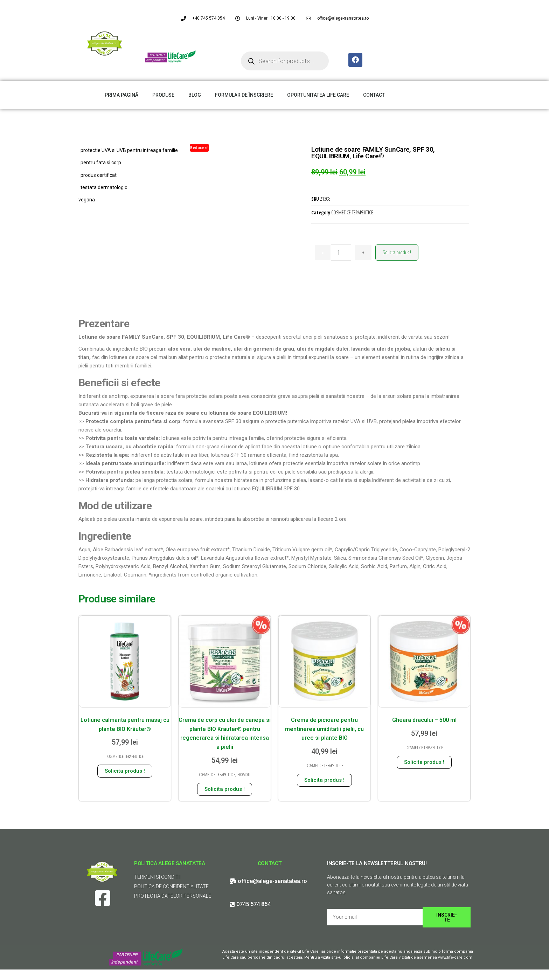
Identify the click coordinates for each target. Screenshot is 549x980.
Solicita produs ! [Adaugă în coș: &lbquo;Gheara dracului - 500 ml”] (424, 762)
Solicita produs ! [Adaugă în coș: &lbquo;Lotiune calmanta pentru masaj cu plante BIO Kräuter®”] (125, 771)
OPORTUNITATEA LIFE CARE (318, 95)
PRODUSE (163, 95)
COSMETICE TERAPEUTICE (352, 212)
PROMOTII (244, 775)
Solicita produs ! (397, 252)
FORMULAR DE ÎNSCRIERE (244, 95)
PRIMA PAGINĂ (121, 95)
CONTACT (374, 95)
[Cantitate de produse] (341, 253)
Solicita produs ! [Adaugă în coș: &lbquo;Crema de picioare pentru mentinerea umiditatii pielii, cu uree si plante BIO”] (324, 780)
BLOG (195, 95)
